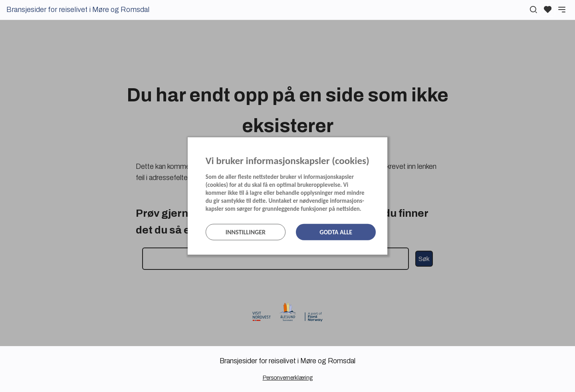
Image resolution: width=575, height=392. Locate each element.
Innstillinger (246, 232)
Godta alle (336, 232)
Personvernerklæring (288, 378)
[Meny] (562, 10)
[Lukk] (385, 145)
